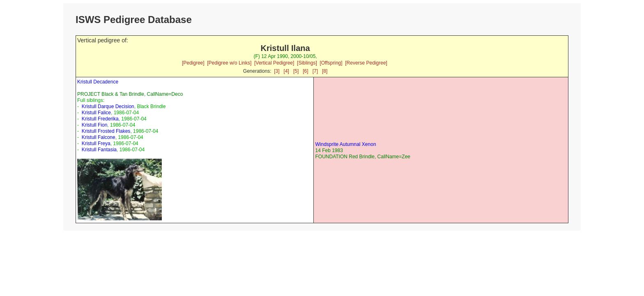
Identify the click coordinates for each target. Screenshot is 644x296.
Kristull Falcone (99, 137)
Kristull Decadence (98, 82)
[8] (325, 71)
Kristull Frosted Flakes (106, 131)
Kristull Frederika (100, 119)
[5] (296, 71)
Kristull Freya (96, 143)
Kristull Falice (96, 113)
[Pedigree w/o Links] (229, 63)
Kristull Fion (95, 125)
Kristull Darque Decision (108, 106)
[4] (286, 71)
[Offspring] (331, 63)
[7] (315, 71)
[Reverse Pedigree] (366, 63)
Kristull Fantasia (99, 150)
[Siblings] (307, 63)
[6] (305, 71)
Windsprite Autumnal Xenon (345, 144)
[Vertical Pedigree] (274, 63)
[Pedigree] (193, 63)
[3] (277, 71)
